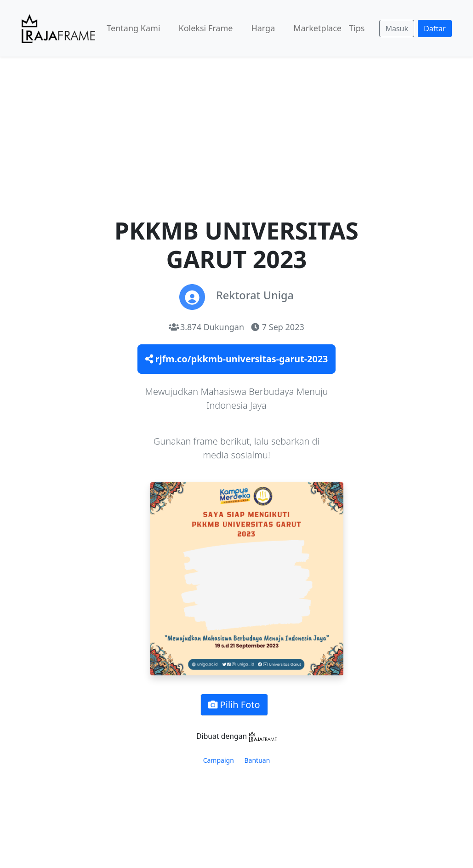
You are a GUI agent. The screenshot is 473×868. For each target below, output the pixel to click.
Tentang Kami (133, 28)
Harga (263, 28)
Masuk (397, 29)
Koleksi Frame (206, 28)
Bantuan (257, 760)
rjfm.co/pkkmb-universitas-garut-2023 (237, 359)
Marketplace (317, 28)
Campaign (219, 760)
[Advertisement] (236, 126)
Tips (357, 28)
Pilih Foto (234, 705)
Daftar (435, 29)
